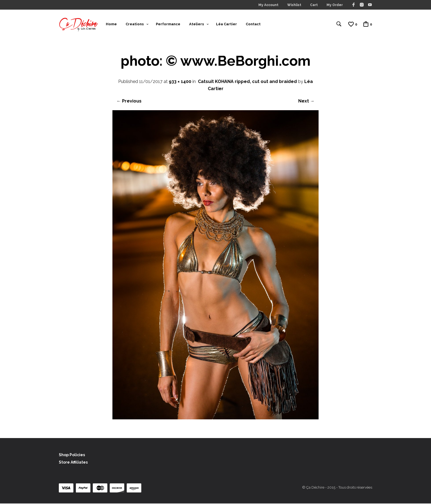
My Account (268, 5)
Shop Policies (72, 456)
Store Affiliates (73, 463)
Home (111, 24)
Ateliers (197, 24)
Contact (253, 24)
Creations (135, 24)
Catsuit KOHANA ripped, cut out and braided (247, 82)
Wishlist (294, 5)
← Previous (129, 102)
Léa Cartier (226, 24)
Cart (314, 5)
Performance (168, 24)
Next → (306, 102)
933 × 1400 (180, 82)
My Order (335, 5)
